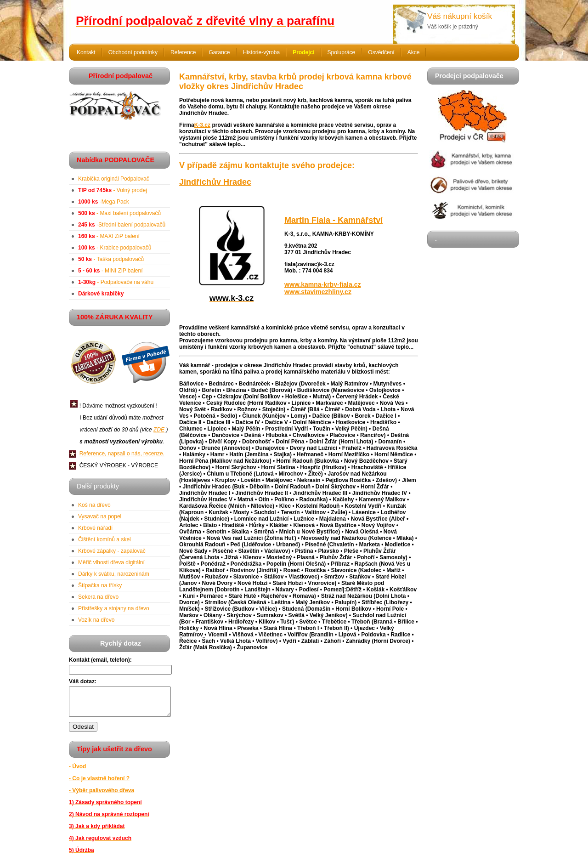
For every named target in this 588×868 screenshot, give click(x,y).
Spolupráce (342, 52)
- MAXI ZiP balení (109, 236)
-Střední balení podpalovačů (122, 225)
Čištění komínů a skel (105, 539)
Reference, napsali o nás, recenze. (122, 454)
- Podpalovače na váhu (116, 282)
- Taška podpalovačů (111, 259)
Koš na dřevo (94, 505)
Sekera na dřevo (98, 597)
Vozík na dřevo (96, 620)
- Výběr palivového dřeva (102, 796)
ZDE (159, 430)
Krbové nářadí (95, 528)
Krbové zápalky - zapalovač (112, 551)
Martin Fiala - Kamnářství (334, 220)
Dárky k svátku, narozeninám (114, 574)
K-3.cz (202, 125)
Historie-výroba (262, 52)
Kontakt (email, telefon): (100, 660)
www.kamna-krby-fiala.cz (322, 284)
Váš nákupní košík (460, 16)
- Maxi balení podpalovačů (119, 213)
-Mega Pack (104, 202)
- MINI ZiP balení (110, 271)
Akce (414, 52)
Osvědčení (381, 52)
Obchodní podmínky (133, 52)
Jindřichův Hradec (215, 182)
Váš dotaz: (83, 681)
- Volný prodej (113, 190)
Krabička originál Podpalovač (114, 179)
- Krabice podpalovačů (115, 248)
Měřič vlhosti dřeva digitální (111, 562)
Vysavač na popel (100, 516)
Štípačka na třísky (100, 585)
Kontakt (86, 52)
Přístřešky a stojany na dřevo (114, 608)
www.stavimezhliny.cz (318, 292)
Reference (183, 52)
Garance (219, 52)
